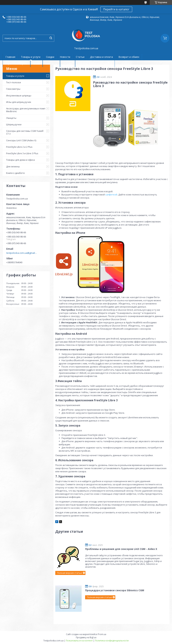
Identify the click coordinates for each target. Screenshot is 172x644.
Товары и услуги (31, 57)
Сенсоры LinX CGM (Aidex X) (21, 140)
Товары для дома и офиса (20, 160)
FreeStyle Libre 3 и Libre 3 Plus (22, 153)
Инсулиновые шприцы (19, 96)
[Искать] (51, 38)
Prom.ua (102, 634)
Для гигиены (13, 166)
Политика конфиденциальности (112, 641)
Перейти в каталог (116, 9)
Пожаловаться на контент (79, 641)
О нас (37, 64)
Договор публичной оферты (95, 64)
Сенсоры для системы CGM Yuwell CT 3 (25, 132)
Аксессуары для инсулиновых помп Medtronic (26, 110)
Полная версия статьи (70, 573)
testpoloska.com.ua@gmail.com (22, 253)
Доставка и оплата (101, 57)
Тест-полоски (14, 82)
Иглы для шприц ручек (19, 102)
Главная (10, 57)
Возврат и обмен (129, 57)
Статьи (80, 57)
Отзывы (68, 64)
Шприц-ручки (14, 124)
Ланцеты (11, 118)
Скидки (50, 57)
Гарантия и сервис (16, 64)
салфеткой (111, 195)
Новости (65, 57)
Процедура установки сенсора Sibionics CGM (115, 590)
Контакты (51, 64)
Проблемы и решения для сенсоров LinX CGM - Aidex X (121, 549)
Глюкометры (13, 89)
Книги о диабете (15, 173)
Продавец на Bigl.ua (86, 637)
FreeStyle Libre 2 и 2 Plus (19, 147)
